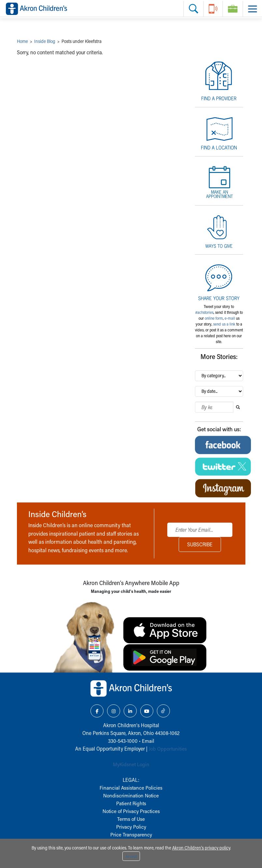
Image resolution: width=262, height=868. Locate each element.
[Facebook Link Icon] (97, 711)
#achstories (204, 312)
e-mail (230, 318)
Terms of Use (131, 819)
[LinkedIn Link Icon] (130, 711)
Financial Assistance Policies (131, 788)
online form (214, 318)
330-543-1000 (123, 741)
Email (148, 741)
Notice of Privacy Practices (131, 811)
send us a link (224, 324)
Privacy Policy (131, 827)
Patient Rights (131, 803)
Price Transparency (131, 834)
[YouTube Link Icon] (147, 711)
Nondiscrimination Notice (131, 795)
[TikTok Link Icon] (163, 711)
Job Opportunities (168, 748)
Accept (131, 856)
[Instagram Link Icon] (114, 711)
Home (22, 41)
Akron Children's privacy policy (201, 848)
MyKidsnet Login (131, 764)
